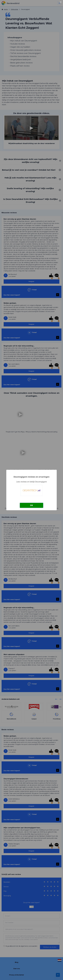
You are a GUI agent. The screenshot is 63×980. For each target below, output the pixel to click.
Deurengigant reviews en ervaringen (31, 477)
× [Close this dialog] (61, 2)
